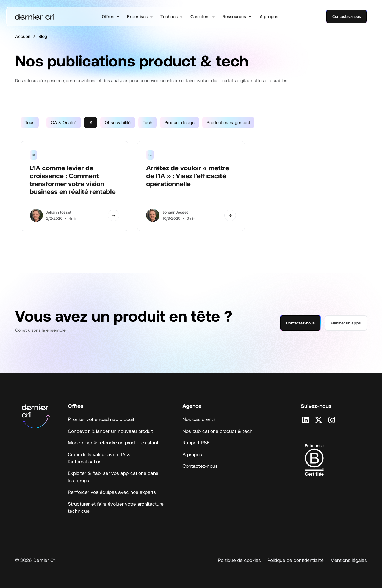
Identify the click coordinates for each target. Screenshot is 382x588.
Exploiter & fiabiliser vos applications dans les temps (113, 476)
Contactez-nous (347, 16)
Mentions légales (349, 560)
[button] (111, 16)
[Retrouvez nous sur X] (319, 420)
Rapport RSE (196, 442)
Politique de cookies (239, 560)
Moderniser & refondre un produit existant (113, 442)
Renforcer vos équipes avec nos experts (112, 492)
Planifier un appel (346, 323)
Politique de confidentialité (296, 560)
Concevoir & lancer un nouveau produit (110, 431)
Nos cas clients (199, 419)
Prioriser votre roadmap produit (101, 419)
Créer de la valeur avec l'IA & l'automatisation (99, 458)
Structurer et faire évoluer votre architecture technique (116, 507)
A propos (269, 16)
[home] (35, 17)
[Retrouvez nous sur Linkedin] (305, 420)
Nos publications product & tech (218, 431)
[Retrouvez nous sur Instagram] (332, 420)
